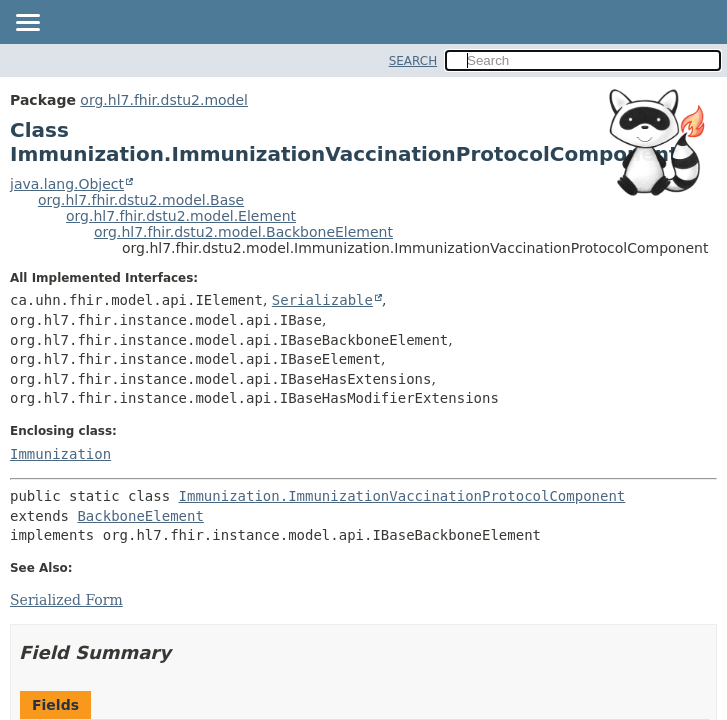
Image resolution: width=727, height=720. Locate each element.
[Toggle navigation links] (27, 24)
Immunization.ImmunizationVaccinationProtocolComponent (402, 496)
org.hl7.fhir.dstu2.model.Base (141, 200)
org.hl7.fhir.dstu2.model (164, 100)
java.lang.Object (67, 184)
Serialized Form (66, 600)
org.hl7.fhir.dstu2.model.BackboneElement (243, 232)
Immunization (60, 454)
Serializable (322, 300)
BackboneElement (140, 516)
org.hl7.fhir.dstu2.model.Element (181, 216)
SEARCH (413, 61)
